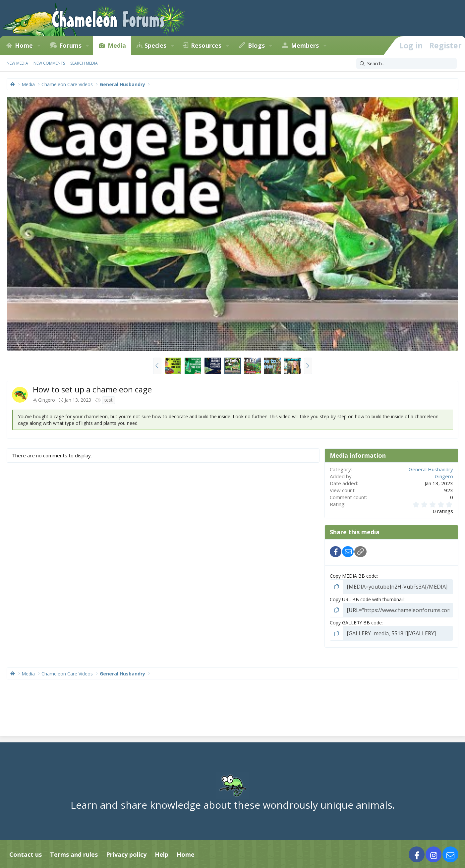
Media (117, 45)
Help (162, 852)
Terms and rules (74, 852)
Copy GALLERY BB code (356, 621)
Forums (70, 45)
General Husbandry (431, 469)
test (109, 400)
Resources (206, 45)
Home (24, 45)
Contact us (26, 852)
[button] (39, 45)
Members (305, 45)
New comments (49, 63)
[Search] (407, 64)
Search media (84, 63)
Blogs (256, 45)
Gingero (47, 400)
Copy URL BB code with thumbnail (367, 598)
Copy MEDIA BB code (353, 576)
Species (155, 45)
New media (17, 63)
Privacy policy (126, 852)
